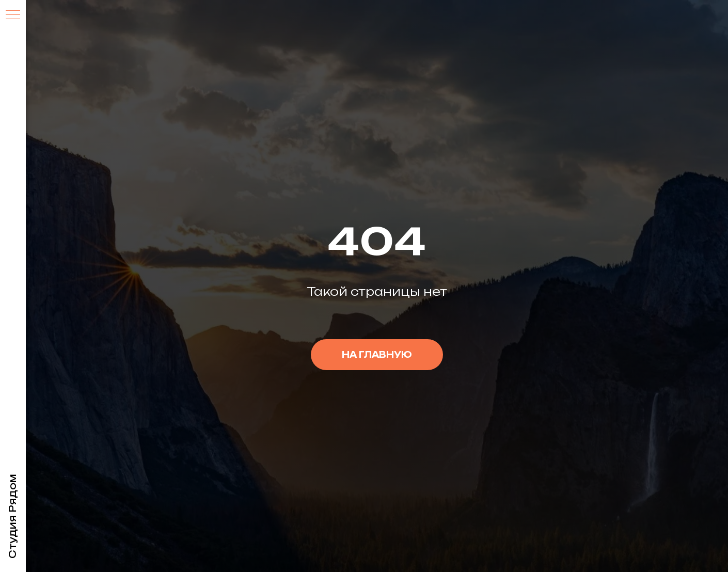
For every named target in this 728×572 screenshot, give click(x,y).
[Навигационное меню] (13, 15)
